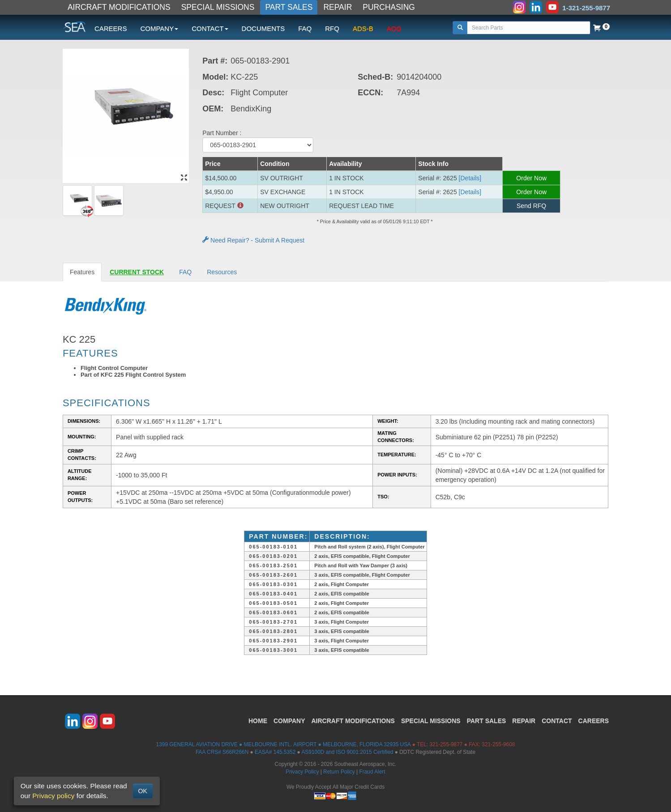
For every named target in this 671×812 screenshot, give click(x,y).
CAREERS (111, 28)
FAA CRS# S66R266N (222, 752)
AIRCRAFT (353, 721)
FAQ (305, 28)
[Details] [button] (470, 178)
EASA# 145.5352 (275, 752)
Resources (222, 272)
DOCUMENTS (263, 28)
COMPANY (289, 721)
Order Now (531, 178)
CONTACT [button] (210, 28)
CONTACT (557, 721)
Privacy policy (53, 796)
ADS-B (363, 28)
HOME (258, 721)
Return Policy (339, 772)
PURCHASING (389, 7)
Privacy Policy (302, 772)
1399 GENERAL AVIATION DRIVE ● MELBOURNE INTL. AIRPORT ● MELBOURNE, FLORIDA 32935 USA (284, 744)
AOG (394, 28)
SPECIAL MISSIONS (218, 7)
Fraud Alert (372, 772)
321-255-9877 (446, 744)
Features (82, 272)
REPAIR (338, 7)
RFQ (332, 28)
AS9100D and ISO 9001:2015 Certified (347, 752)
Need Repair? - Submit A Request (253, 240)
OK (143, 791)
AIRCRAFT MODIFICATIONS (119, 7)
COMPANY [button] (159, 28)
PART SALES (289, 7)
